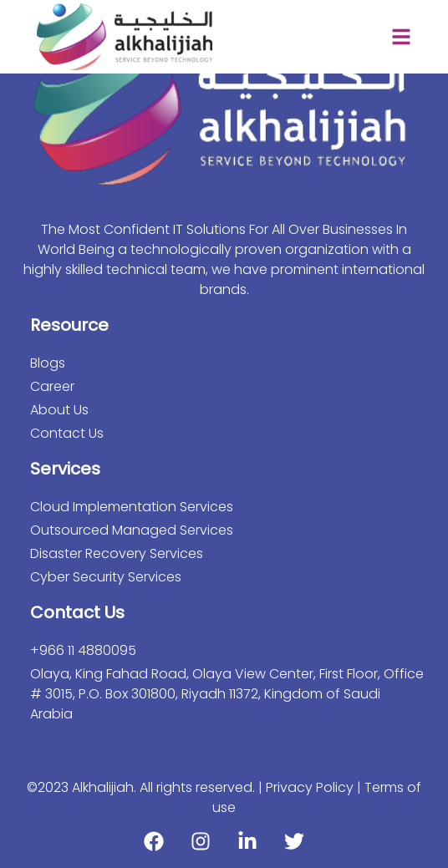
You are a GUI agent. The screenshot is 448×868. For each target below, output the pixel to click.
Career (52, 386)
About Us (59, 410)
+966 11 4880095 (83, 650)
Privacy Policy (311, 787)
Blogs (48, 363)
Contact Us (67, 433)
